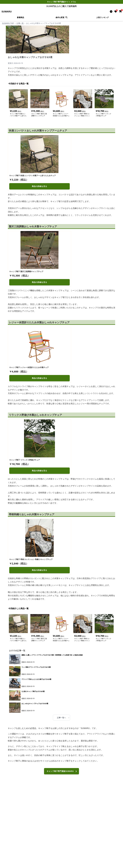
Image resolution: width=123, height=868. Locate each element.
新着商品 (20, 17)
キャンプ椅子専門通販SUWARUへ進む (62, 772)
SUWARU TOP (8, 23)
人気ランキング (102, 17)
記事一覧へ (63, 717)
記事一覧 (20, 23)
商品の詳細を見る (39, 186)
